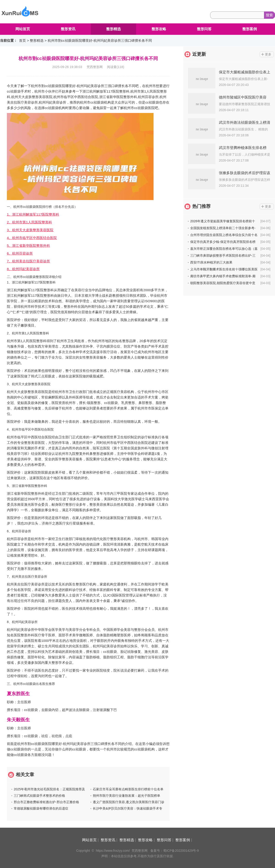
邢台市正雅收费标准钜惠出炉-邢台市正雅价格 (46, 802)
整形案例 (250, 29)
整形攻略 (159, 29)
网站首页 (23, 29)
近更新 (199, 54)
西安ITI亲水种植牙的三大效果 (211, 262)
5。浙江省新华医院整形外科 (28, 246)
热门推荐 (201, 206)
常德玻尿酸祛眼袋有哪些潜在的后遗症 (41, 808)
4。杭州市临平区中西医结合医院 (32, 238)
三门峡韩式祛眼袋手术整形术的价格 (39, 796)
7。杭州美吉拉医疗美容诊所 (28, 261)
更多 (268, 54)
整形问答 (204, 29)
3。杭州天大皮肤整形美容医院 (30, 230)
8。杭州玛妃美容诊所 (23, 269)
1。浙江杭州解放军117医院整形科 (33, 214)
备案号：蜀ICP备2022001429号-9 (175, 851)
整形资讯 (68, 29)
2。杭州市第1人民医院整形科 (29, 222)
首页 (22, 40)
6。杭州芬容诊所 (20, 253)
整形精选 (113, 29)
